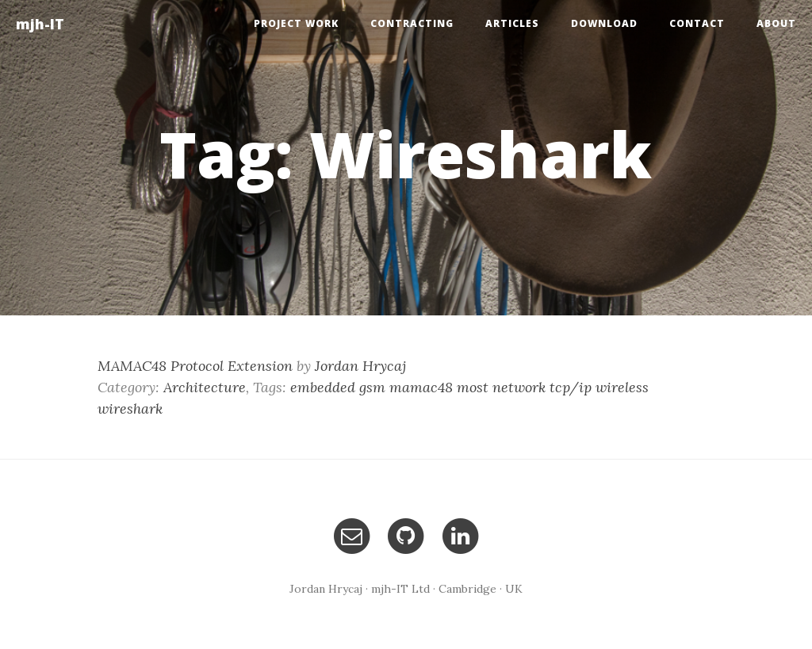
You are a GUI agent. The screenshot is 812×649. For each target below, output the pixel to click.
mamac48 (421, 387)
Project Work (296, 23)
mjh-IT (40, 24)
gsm (372, 387)
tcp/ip (571, 387)
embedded (323, 387)
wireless (622, 387)
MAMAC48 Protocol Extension (195, 366)
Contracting (412, 23)
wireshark (130, 408)
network (519, 387)
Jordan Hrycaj (360, 366)
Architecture (205, 387)
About (776, 23)
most (473, 387)
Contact (697, 23)
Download (604, 23)
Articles (512, 23)
